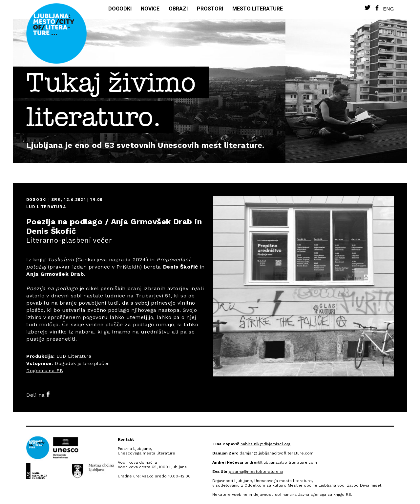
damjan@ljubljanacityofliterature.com (276, 453)
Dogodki (120, 9)
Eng (388, 9)
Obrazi (178, 9)
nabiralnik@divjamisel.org (265, 444)
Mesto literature (258, 9)
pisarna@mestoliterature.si (256, 472)
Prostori (210, 9)
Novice (150, 9)
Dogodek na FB (45, 371)
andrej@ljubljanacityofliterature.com (281, 462)
